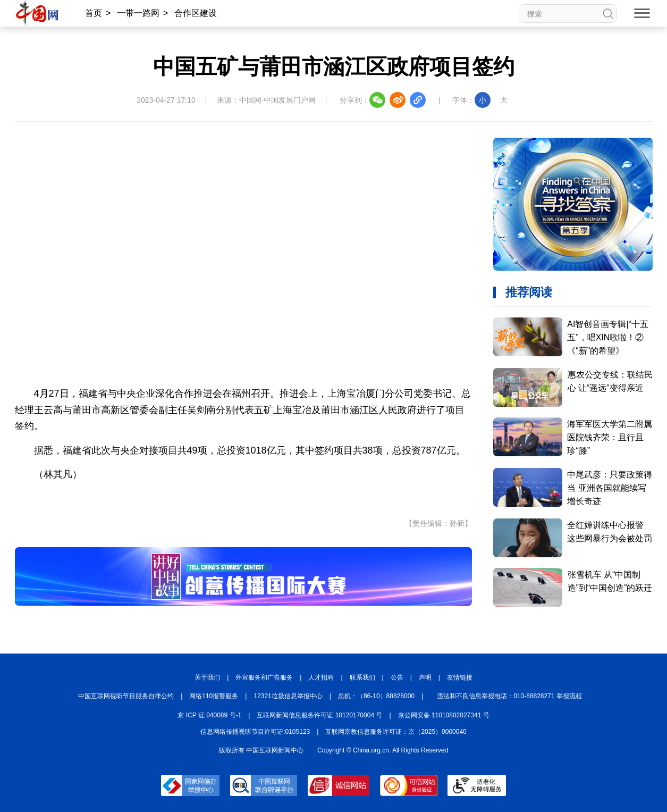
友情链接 (460, 677)
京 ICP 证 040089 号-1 (209, 715)
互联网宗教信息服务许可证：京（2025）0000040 (396, 732)
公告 (397, 677)
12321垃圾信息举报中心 (288, 696)
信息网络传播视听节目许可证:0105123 (255, 732)
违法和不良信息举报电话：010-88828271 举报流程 (509, 696)
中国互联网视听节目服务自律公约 (126, 696)
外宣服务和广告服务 (264, 677)
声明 (425, 677)
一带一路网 (138, 13)
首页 (94, 13)
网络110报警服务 (214, 696)
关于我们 (207, 677)
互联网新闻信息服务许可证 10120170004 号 (319, 715)
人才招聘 (321, 677)
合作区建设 (196, 13)
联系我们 (362, 677)
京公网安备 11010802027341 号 (444, 715)
